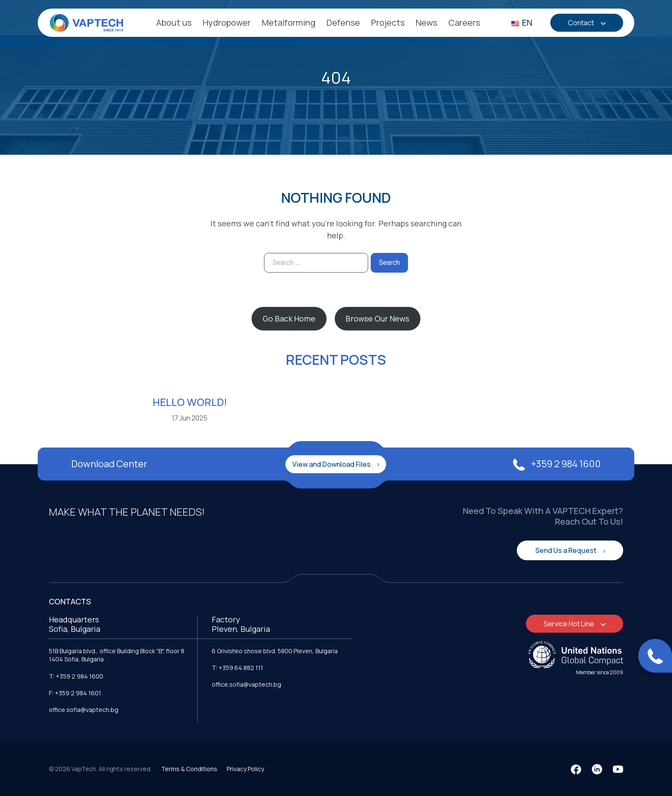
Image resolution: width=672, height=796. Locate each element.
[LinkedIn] (597, 769)
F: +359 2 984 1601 (75, 693)
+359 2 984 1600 (557, 464)
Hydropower (227, 23)
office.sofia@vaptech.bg (84, 710)
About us (174, 23)
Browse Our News (377, 318)
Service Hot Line (569, 624)
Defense (343, 23)
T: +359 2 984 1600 (76, 676)
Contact (582, 23)
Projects (388, 23)
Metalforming (289, 23)
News (426, 23)
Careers (464, 23)
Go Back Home (289, 318)
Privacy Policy (245, 769)
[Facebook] (576, 769)
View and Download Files (332, 464)
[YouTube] (618, 769)
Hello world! (190, 402)
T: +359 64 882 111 (237, 668)
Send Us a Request (567, 550)
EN (522, 23)
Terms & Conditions (189, 769)
